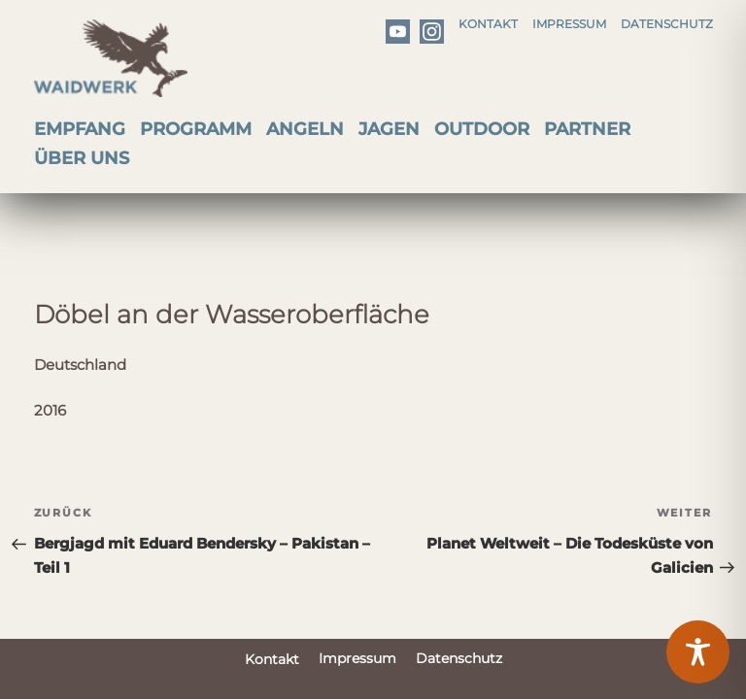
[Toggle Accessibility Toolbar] (698, 652)
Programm (196, 129)
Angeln (305, 129)
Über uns (82, 158)
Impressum (569, 24)
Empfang (80, 129)
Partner (587, 129)
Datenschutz (667, 24)
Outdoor (482, 129)
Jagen (389, 129)
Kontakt (488, 24)
